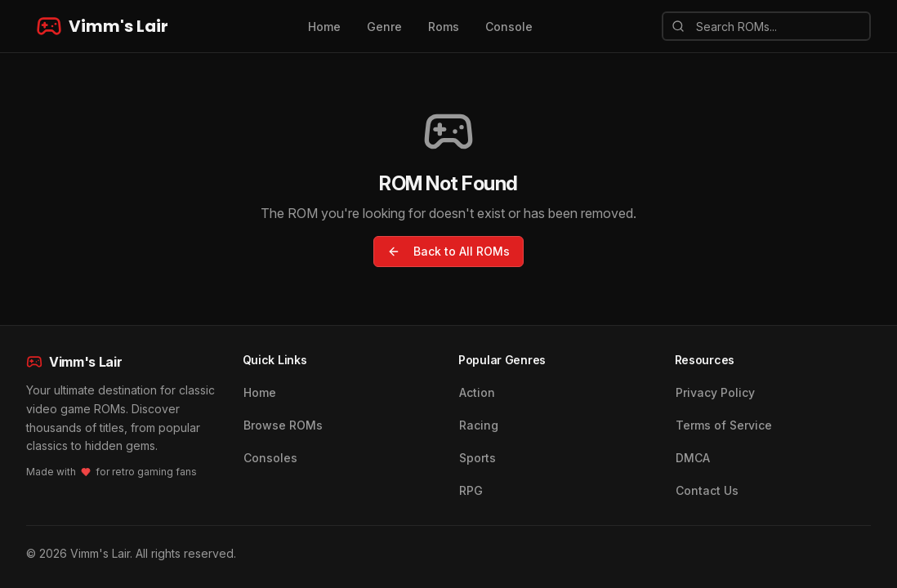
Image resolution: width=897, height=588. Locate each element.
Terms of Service (724, 425)
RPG (471, 490)
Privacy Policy (715, 392)
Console (509, 27)
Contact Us (707, 490)
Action (477, 392)
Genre (384, 27)
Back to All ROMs (448, 251)
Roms (444, 27)
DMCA (693, 458)
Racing (479, 425)
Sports (478, 458)
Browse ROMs (283, 425)
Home (324, 27)
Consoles (270, 458)
